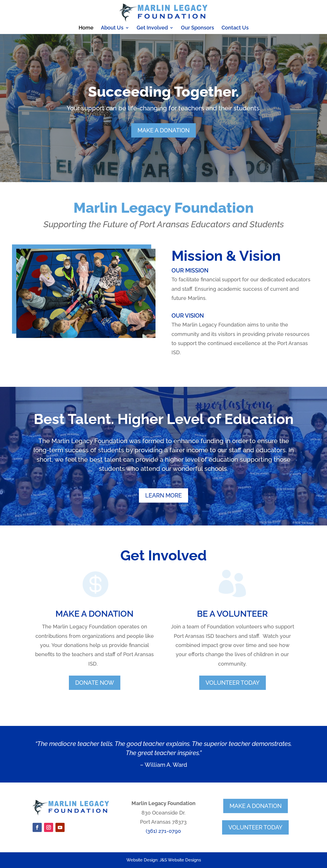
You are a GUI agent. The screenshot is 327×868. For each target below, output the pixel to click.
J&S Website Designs (180, 860)
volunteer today (233, 683)
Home (86, 28)
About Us (112, 28)
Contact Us (235, 28)
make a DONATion (163, 130)
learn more (163, 495)
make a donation (256, 806)
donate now (95, 683)
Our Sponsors (198, 28)
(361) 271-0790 (163, 831)
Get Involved (152, 28)
